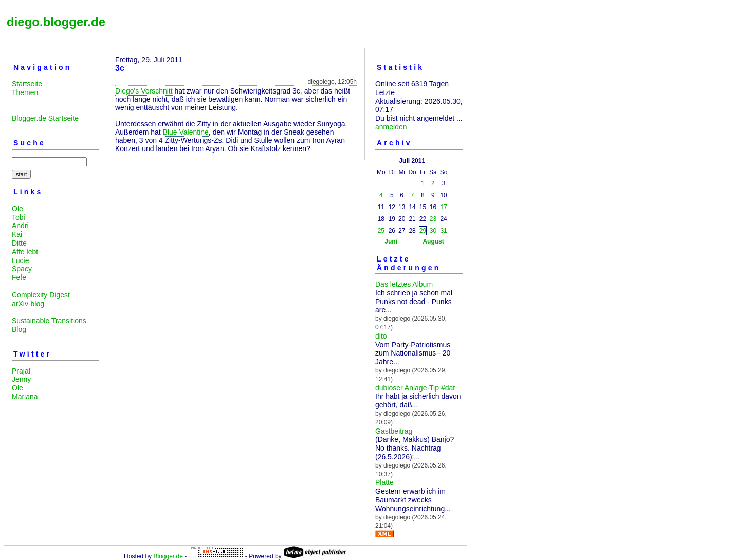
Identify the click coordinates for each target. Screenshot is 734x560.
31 (443, 231)
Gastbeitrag (394, 431)
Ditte (19, 243)
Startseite (27, 84)
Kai (17, 234)
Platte (384, 482)
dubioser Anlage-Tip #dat (415, 388)
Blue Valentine (186, 132)
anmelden (391, 127)
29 (423, 231)
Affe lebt (25, 252)
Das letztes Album (404, 284)
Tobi (19, 217)
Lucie (20, 260)
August (433, 241)
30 (433, 231)
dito (381, 336)
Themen (25, 92)
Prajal (21, 371)
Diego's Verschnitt (144, 91)
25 (381, 231)
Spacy (22, 269)
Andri (20, 226)
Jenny (21, 379)
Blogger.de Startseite (45, 118)
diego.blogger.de (56, 22)
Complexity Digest (41, 295)
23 (433, 219)
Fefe (19, 277)
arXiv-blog (28, 304)
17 (443, 207)
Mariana (25, 397)
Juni (391, 241)
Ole (17, 209)
